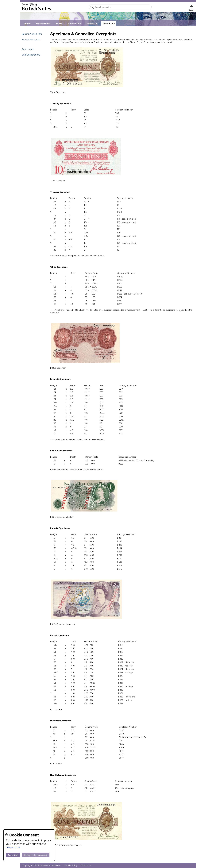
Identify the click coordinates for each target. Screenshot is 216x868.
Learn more (13, 847)
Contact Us (92, 24)
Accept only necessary (36, 855)
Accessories (74, 24)
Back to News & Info (32, 34)
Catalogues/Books (31, 55)
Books (59, 24)
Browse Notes (43, 24)
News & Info (109, 24)
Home (27, 24)
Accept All (13, 855)
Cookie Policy (71, 865)
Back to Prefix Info (31, 40)
